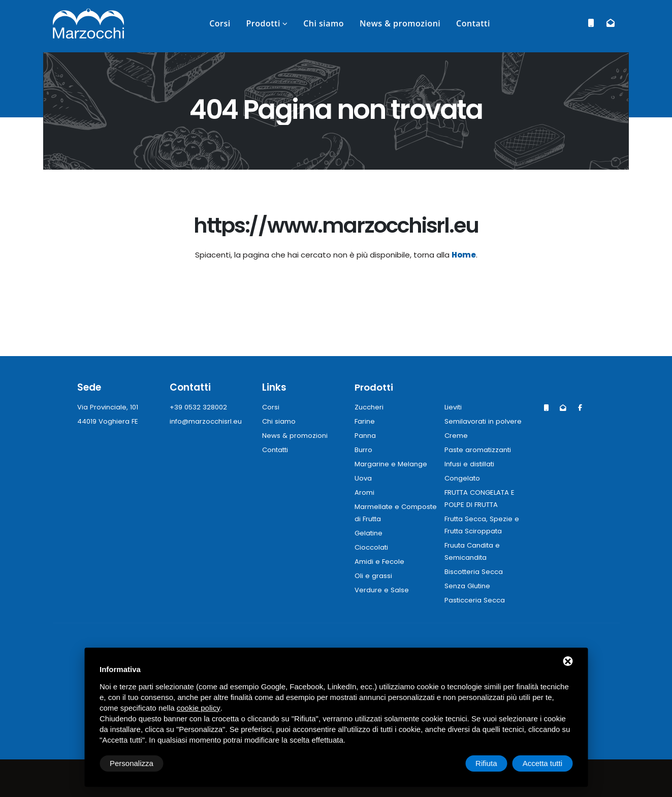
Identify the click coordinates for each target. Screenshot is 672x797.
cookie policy (199, 708)
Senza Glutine (468, 586)
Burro (363, 450)
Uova (363, 478)
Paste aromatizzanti (479, 450)
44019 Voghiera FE (109, 421)
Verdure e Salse (382, 590)
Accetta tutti (542, 763)
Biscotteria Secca (475, 572)
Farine (365, 421)
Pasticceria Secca (475, 600)
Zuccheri (369, 407)
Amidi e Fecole (380, 562)
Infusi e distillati (471, 464)
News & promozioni (400, 23)
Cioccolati (372, 547)
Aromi (364, 492)
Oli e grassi (373, 576)
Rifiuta (486, 763)
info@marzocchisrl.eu (206, 421)
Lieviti (454, 407)
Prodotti (263, 23)
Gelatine (369, 533)
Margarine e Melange (391, 464)
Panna (365, 436)
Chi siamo (324, 23)
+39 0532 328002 (199, 407)
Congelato (463, 478)
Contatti (473, 23)
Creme (456, 436)
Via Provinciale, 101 (108, 407)
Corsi (220, 23)
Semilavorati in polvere (484, 421)
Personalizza (132, 763)
